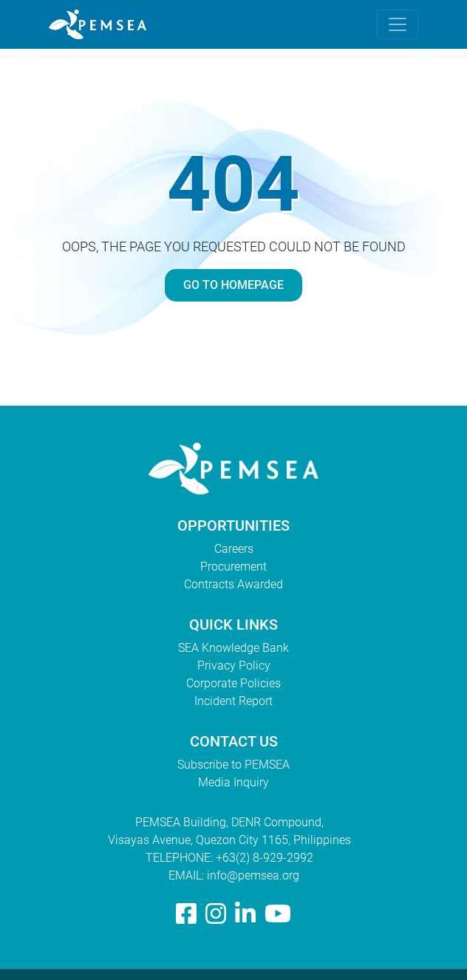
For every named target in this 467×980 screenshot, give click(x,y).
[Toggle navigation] (398, 24)
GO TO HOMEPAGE (234, 285)
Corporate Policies (234, 683)
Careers (234, 549)
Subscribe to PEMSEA (234, 765)
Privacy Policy (234, 666)
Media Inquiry (234, 782)
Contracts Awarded (234, 584)
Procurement (234, 566)
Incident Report (234, 701)
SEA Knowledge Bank (234, 648)
